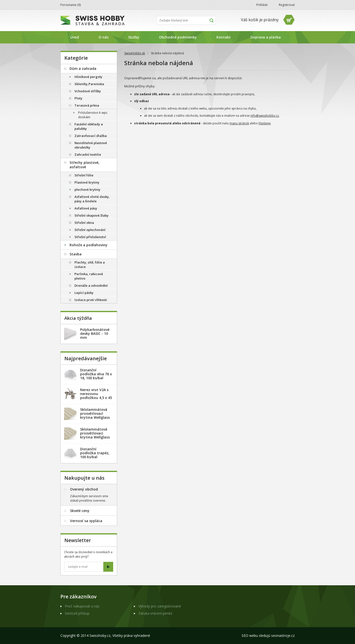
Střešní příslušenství (90, 237)
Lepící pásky (84, 293)
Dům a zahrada (83, 68)
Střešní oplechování (90, 230)
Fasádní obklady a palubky (89, 126)
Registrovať (287, 5)
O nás (104, 37)
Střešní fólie (84, 175)
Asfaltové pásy (86, 208)
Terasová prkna (87, 105)
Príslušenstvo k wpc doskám (93, 115)
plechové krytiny (87, 189)
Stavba (76, 254)
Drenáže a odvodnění (91, 285)
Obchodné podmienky (178, 37)
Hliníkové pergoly (88, 77)
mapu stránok (239, 123)
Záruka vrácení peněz (155, 613)
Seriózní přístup (77, 613)
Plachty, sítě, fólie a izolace (90, 265)
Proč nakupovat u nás (82, 606)
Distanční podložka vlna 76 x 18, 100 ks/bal (96, 374)
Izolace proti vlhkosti (91, 300)
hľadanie (265, 123)
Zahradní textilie (88, 154)
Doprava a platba (266, 37)
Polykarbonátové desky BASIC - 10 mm (95, 333)
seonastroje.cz (283, 635)
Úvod (75, 37)
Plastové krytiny (87, 182)
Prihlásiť (262, 5)
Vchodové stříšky (88, 91)
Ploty (78, 98)
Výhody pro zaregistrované (160, 606)
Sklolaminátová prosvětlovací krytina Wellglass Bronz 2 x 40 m (95, 435)
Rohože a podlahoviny (89, 245)
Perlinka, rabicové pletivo (89, 276)
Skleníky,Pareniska (89, 84)
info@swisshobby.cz (265, 116)
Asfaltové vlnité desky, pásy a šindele (92, 199)
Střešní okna (84, 223)
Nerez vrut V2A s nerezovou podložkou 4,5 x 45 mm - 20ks (96, 396)
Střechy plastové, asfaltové (84, 165)
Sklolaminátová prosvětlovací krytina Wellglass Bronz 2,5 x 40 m (95, 415)
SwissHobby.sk (135, 53)
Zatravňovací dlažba (91, 136)
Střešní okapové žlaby (91, 215)
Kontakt (224, 37)
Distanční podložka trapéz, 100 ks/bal (95, 453)
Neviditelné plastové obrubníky (91, 145)
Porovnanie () (71, 5)
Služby (134, 37)
